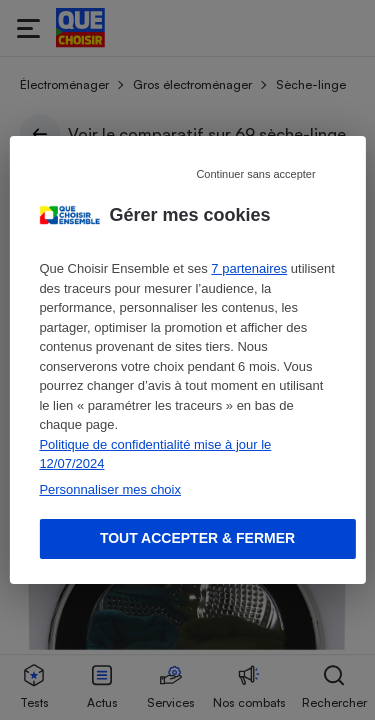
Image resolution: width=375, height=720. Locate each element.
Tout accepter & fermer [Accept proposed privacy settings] (197, 538)
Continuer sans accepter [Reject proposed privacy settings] (255, 174)
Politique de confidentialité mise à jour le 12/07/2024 (155, 454)
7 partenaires (249, 268)
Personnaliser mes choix (110, 489)
